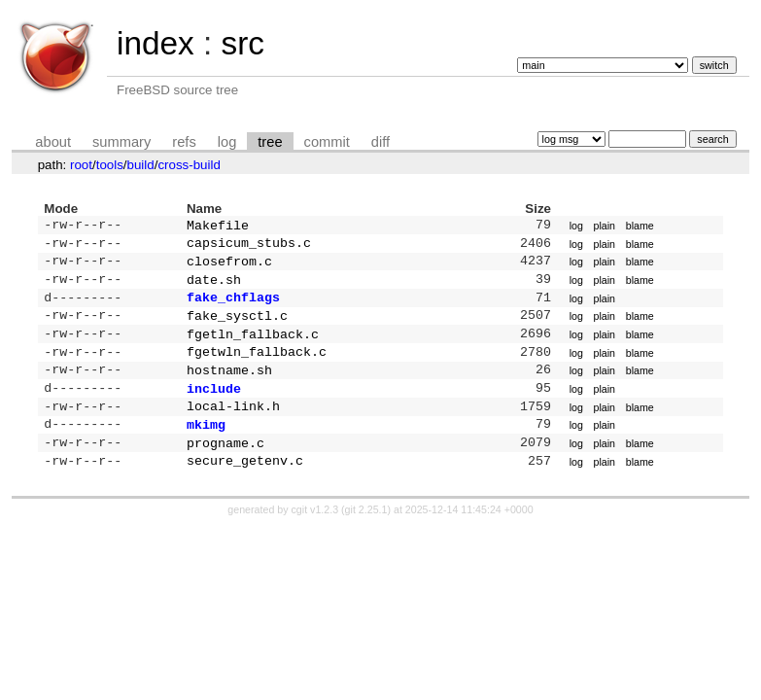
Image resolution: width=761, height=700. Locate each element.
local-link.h (233, 427)
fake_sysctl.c (237, 327)
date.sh (214, 287)
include (214, 407)
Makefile (218, 227)
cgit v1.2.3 (315, 537)
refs (184, 142)
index (156, 43)
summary (121, 142)
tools (110, 165)
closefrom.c (229, 266)
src (242, 43)
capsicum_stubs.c (249, 246)
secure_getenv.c (245, 487)
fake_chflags (233, 306)
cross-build (189, 165)
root (81, 165)
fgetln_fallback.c (253, 347)
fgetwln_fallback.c (257, 367)
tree (270, 142)
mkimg (206, 447)
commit (327, 142)
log (227, 142)
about (53, 142)
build (141, 165)
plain (605, 227)
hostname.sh (229, 387)
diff (380, 142)
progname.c (225, 468)
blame (640, 227)
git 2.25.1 (366, 537)
